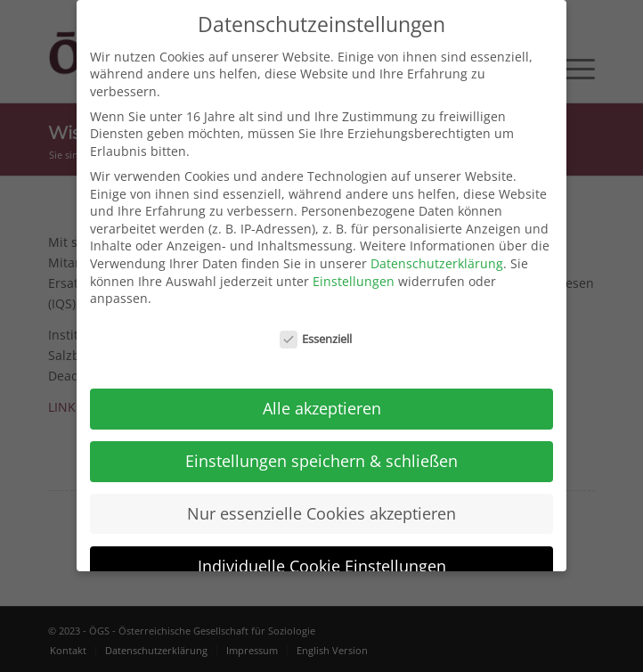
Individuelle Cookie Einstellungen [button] (322, 558)
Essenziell (316, 332)
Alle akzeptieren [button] (322, 400)
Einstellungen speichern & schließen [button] (321, 453)
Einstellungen (354, 273)
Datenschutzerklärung (437, 256)
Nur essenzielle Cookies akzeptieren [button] (321, 505)
